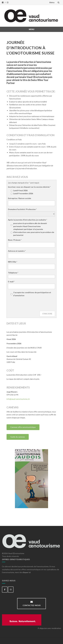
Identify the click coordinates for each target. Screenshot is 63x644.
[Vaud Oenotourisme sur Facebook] (5, 590)
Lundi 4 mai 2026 (19, 190)
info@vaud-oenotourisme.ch (18, 399)
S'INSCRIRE (47, 314)
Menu (52, 2)
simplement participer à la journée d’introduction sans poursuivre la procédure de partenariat (32, 232)
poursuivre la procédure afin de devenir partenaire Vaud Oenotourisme (29, 225)
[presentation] (28, 304)
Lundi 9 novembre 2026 (22, 194)
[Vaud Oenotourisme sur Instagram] (11, 590)
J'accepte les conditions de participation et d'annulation (32, 294)
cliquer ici (26, 572)
